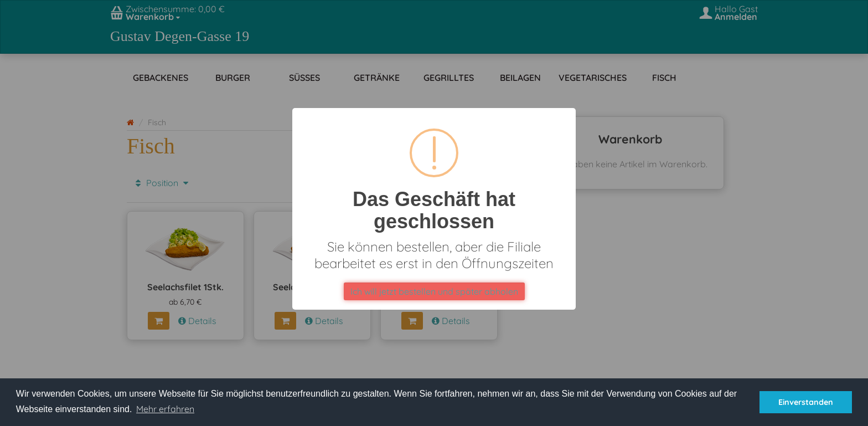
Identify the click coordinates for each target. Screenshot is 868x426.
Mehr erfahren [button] (165, 409)
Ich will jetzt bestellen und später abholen (434, 291)
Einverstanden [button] (806, 402)
